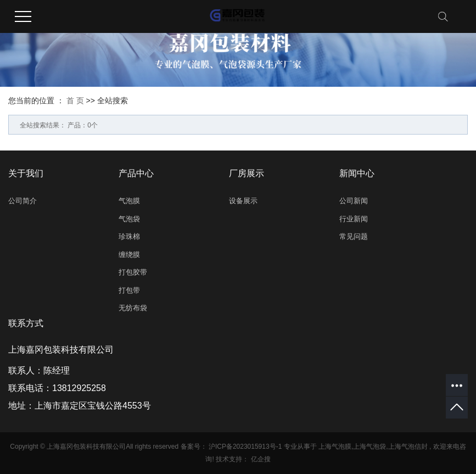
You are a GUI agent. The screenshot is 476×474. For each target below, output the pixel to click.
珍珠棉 (129, 236)
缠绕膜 (129, 255)
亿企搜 (261, 459)
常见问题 (354, 236)
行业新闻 (354, 219)
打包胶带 (133, 272)
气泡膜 (129, 201)
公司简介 (23, 201)
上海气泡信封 (408, 447)
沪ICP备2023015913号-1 (245, 447)
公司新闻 (354, 201)
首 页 (75, 101)
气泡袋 (129, 219)
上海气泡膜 (335, 447)
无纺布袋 (133, 308)
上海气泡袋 (369, 447)
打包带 (129, 290)
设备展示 (243, 201)
